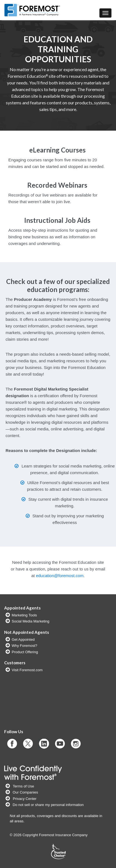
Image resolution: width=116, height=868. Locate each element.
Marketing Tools (24, 615)
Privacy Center (25, 799)
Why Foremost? (24, 646)
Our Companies (25, 792)
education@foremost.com (60, 576)
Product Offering (25, 652)
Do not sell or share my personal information (48, 805)
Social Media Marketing (30, 621)
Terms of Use (24, 786)
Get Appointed (23, 640)
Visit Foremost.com (27, 670)
